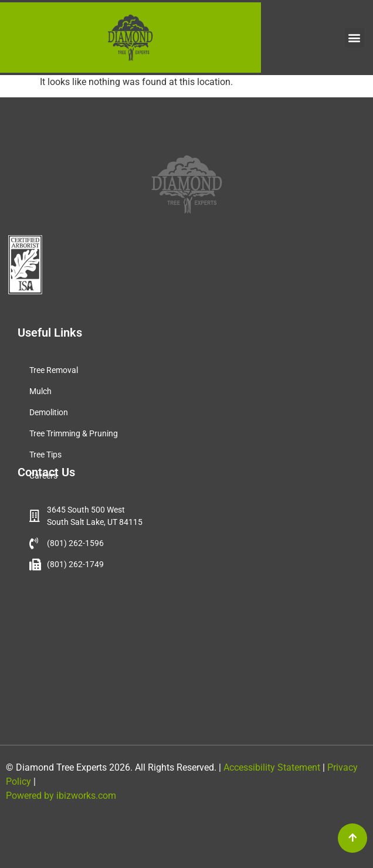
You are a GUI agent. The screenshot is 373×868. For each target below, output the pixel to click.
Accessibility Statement (271, 767)
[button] (355, 38)
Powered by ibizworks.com (61, 796)
